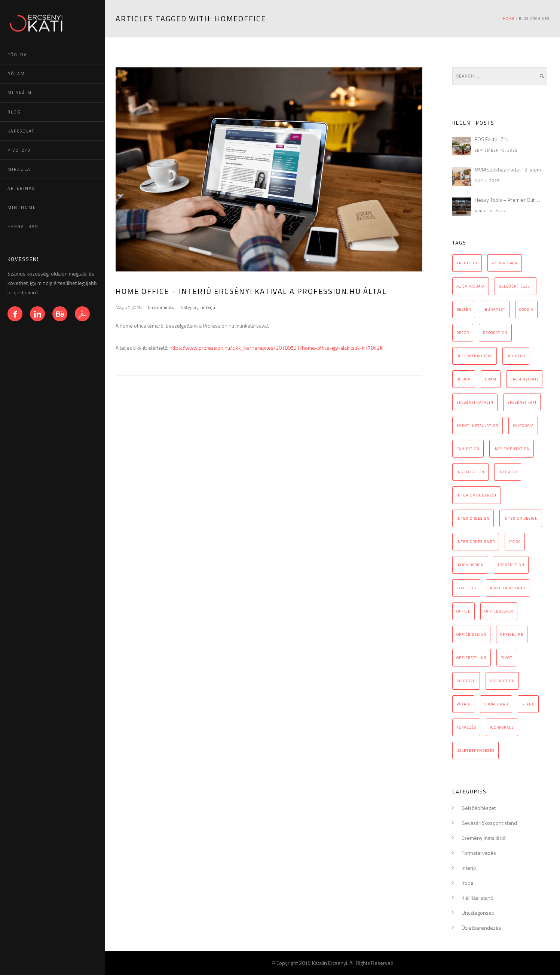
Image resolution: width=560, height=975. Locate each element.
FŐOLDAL (19, 55)
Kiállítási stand (478, 898)
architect (467, 263)
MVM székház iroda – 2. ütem (508, 169)
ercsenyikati (524, 379)
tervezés (466, 727)
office (463, 611)
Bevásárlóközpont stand (489, 823)
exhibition (468, 449)
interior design (521, 518)
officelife (512, 634)
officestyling (472, 658)
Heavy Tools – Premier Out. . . (507, 200)
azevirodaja (505, 263)
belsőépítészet (515, 286)
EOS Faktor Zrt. (491, 139)
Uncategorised (478, 913)
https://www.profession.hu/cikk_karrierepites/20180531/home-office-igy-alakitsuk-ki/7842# (276, 348)
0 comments (161, 307)
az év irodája (471, 286)
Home (509, 19)
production (502, 681)
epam (491, 379)
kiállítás (466, 588)
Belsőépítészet (479, 808)
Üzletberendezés (481, 928)
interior (508, 472)
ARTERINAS (21, 188)
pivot (506, 658)
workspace (502, 727)
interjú (208, 307)
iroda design (470, 565)
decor (463, 333)
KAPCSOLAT (21, 131)
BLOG (14, 112)
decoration (495, 333)
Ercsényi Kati (522, 402)
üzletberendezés (475, 751)
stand (528, 704)
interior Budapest (477, 495)
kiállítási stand (508, 588)
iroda (515, 542)
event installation (478, 426)
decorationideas (475, 356)
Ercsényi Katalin (475, 402)
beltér (464, 309)
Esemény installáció (484, 838)
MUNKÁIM (20, 93)
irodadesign (511, 565)
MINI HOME (22, 207)
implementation (512, 449)
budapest (495, 309)
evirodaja (523, 426)
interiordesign (473, 518)
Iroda (467, 883)
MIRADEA (19, 169)
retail (463, 704)
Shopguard (496, 704)
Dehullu (516, 356)
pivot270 (466, 681)
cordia (526, 309)
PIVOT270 (19, 150)
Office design (471, 634)
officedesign (499, 611)
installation (470, 472)
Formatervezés (479, 853)
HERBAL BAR (23, 227)
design (464, 379)
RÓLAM (16, 74)
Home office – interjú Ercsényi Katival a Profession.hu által (251, 291)
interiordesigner (476, 542)
